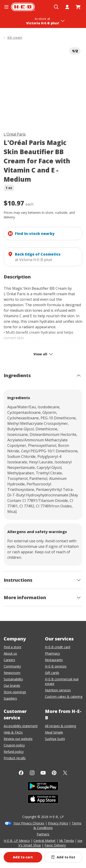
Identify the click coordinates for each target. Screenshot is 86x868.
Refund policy (14, 752)
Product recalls (15, 758)
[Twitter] (65, 773)
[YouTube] (43, 773)
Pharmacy (52, 653)
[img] (43, 85)
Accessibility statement (21, 726)
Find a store (12, 647)
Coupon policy (14, 745)
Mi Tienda (67, 841)
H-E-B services (56, 666)
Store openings (15, 692)
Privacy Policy (58, 823)
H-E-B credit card (58, 647)
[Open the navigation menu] (6, 7)
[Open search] (56, 7)
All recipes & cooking (60, 726)
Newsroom (12, 673)
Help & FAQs (13, 732)
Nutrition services (58, 690)
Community (12, 666)
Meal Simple (54, 732)
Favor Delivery (55, 845)
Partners (43, 834)
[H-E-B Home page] (23, 7)
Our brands (12, 686)
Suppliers (10, 698)
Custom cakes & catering (64, 697)
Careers (9, 660)
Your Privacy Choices (29, 823)
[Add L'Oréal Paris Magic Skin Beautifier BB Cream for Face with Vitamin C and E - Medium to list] (63, 857)
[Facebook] (21, 773)
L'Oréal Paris (15, 134)
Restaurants (54, 660)
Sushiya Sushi (55, 739)
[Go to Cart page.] (78, 7)
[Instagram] (32, 773)
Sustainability (13, 679)
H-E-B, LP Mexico (17, 841)
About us (10, 653)
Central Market (44, 841)
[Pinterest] (54, 773)
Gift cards (52, 673)
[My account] (67, 7)
